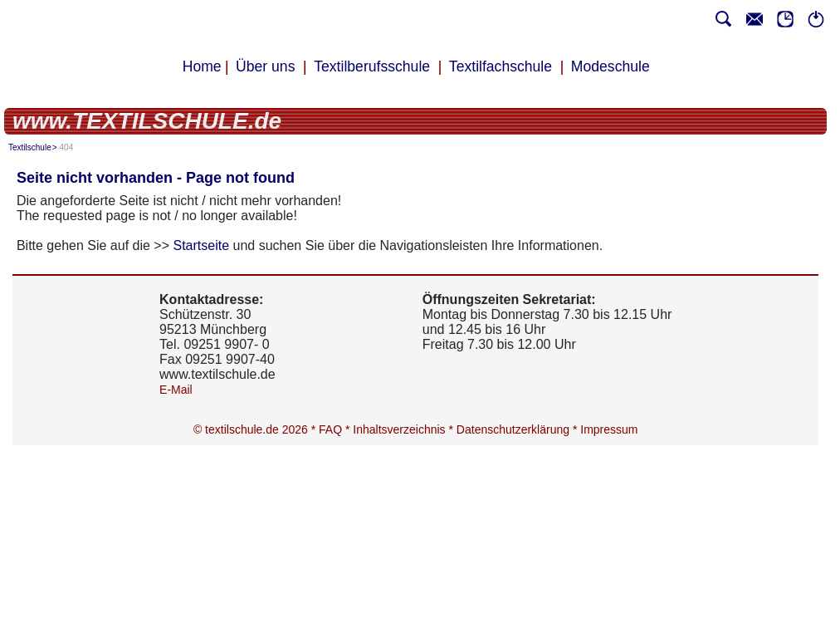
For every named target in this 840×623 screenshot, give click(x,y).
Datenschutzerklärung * (518, 429)
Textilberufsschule (372, 66)
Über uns (265, 66)
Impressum (610, 429)
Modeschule (610, 66)
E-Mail (176, 390)
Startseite (202, 245)
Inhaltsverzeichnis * (405, 429)
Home (202, 66)
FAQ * (336, 429)
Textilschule (30, 147)
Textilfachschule (501, 66)
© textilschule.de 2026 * (256, 429)
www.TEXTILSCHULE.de (147, 121)
